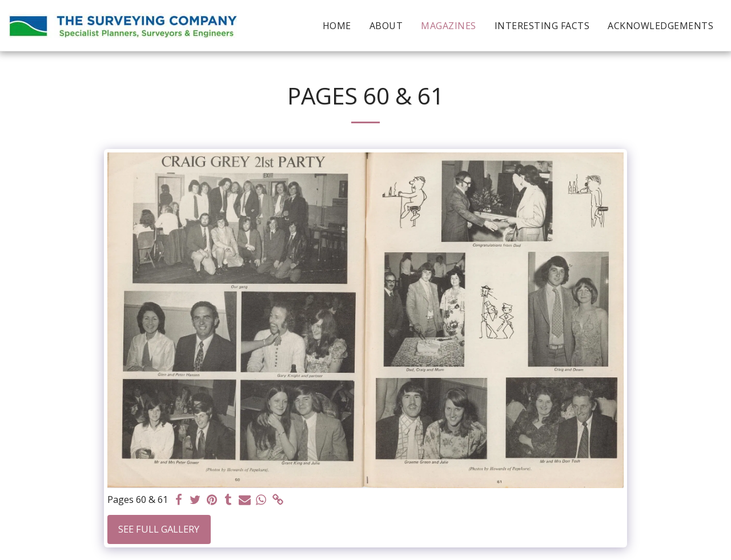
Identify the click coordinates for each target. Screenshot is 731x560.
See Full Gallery (159, 529)
